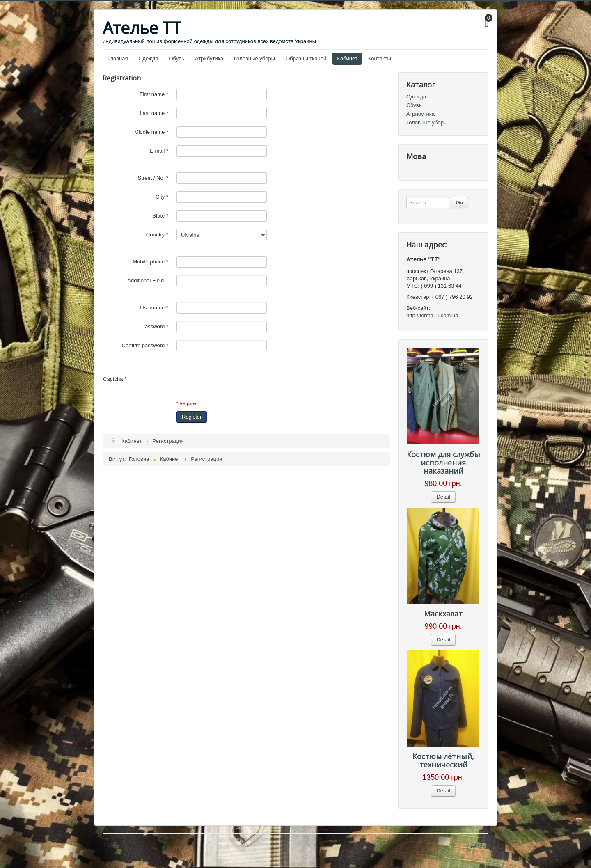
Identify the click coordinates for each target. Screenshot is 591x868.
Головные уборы (254, 58)
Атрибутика (209, 58)
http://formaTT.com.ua (432, 315)
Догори (480, 845)
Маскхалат (443, 614)
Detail (443, 497)
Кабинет (347, 58)
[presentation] (190, 379)
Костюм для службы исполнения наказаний (443, 463)
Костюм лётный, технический (443, 760)
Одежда (148, 58)
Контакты (380, 58)
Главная (118, 58)
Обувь (177, 58)
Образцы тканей (306, 58)
